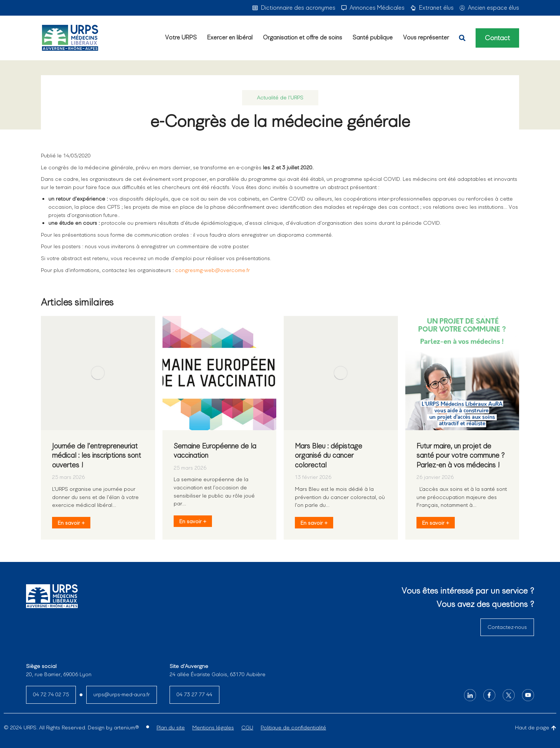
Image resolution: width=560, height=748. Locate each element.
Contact (497, 38)
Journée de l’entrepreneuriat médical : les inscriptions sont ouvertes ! (96, 455)
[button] (462, 38)
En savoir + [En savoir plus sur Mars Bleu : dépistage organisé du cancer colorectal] (314, 523)
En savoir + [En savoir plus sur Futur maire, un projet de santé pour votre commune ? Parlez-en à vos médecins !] (436, 523)
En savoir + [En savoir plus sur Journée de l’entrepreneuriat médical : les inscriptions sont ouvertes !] (71, 523)
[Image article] (98, 373)
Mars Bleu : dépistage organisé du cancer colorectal (329, 455)
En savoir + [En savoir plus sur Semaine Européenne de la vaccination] (193, 521)
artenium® (126, 728)
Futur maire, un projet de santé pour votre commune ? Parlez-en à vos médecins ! (461, 455)
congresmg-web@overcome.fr (213, 270)
